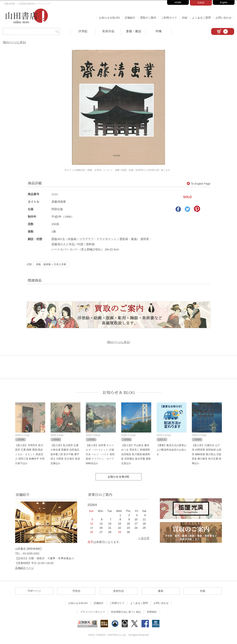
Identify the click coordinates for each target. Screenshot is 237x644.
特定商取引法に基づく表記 (126, 612)
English (224, 2)
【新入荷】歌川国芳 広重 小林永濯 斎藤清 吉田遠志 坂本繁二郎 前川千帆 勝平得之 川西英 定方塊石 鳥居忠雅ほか (65, 454)
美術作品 (108, 31)
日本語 (201, 3)
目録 (185, 18)
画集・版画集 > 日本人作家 (51, 264)
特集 (159, 31)
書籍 (161, 591)
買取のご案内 (148, 18)
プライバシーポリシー (93, 612)
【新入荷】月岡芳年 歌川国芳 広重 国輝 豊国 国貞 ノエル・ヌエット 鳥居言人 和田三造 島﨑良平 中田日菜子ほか (30, 454)
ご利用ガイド (169, 18)
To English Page (199, 184)
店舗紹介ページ (25, 568)
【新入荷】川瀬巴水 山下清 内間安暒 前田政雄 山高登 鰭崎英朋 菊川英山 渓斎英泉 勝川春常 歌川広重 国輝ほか (207, 454)
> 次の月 (144, 538)
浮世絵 (83, 31)
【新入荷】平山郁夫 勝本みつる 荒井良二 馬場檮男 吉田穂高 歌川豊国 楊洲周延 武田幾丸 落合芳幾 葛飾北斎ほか (136, 454)
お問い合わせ (224, 18)
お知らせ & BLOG (119, 392)
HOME (178, 2)
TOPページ (34, 591)
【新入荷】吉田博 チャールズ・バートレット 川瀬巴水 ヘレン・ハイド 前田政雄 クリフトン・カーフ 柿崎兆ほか (100, 454)
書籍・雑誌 (133, 31)
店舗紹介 (130, 18)
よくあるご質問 (201, 18)
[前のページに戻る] (14, 42)
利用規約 (152, 612)
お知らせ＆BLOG (109, 18)
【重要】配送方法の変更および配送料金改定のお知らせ (172, 450)
